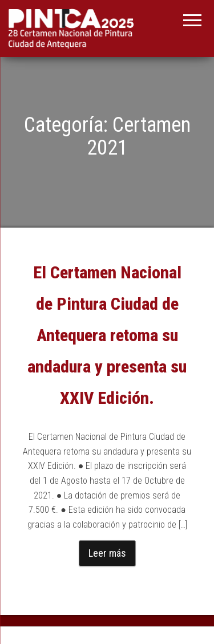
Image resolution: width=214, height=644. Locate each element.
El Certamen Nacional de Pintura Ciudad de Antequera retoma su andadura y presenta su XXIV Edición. (107, 335)
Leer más (107, 553)
